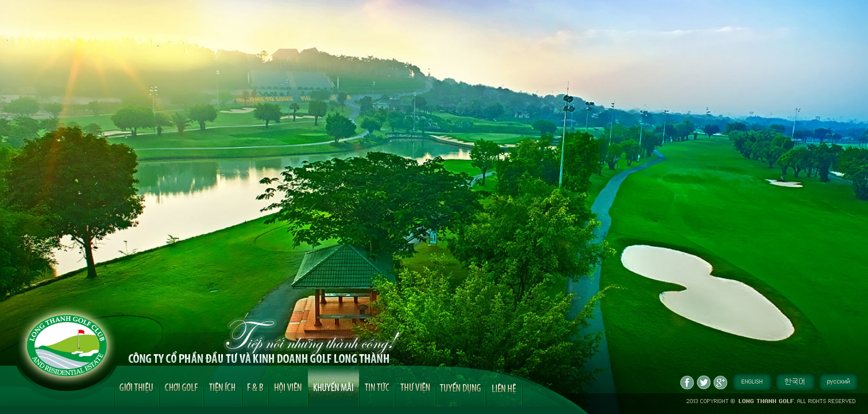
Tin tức (377, 386)
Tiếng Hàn (795, 382)
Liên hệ (504, 387)
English (752, 382)
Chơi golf (181, 386)
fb (687, 382)
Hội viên (288, 386)
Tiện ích (223, 386)
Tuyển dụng (460, 386)
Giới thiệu (136, 386)
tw (704, 382)
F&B (255, 386)
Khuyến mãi (333, 386)
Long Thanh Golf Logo (67, 346)
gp (720, 382)
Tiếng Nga (838, 382)
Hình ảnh (415, 386)
